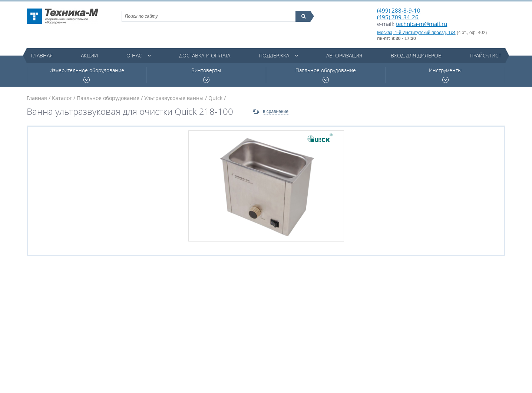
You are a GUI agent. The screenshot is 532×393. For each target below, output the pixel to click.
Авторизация (344, 55)
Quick (215, 98)
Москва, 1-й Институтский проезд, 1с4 (416, 33)
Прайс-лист (485, 55)
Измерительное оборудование (87, 75)
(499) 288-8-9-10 (399, 10)
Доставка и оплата (205, 55)
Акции (89, 55)
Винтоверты (206, 75)
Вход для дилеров (416, 55)
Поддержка (274, 55)
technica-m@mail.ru (422, 24)
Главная (42, 55)
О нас (134, 55)
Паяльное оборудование (326, 75)
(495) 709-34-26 (398, 17)
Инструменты (445, 75)
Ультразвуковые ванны (174, 98)
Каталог (62, 98)
